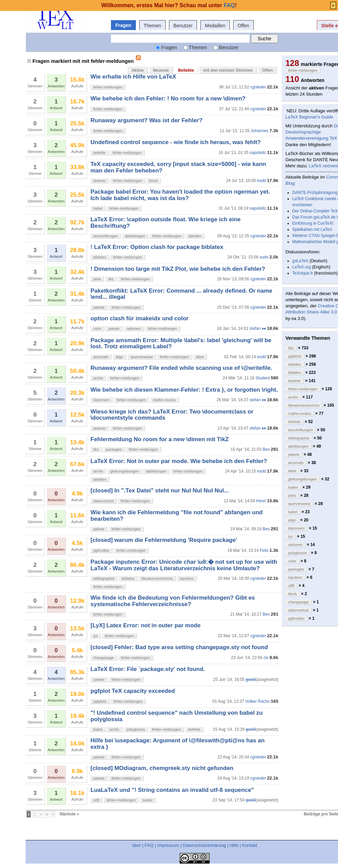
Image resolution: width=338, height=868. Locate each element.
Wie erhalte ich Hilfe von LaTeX (133, 77)
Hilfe (234, 845)
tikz (111, 279)
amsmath (101, 357)
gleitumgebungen (125, 471)
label (200, 357)
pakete (99, 307)
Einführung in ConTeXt (313, 223)
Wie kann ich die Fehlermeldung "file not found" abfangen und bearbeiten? (177, 515)
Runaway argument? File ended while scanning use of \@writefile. (181, 368)
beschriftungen (105, 236)
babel (98, 208)
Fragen (123, 25)
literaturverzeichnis (157, 578)
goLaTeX (300, 261)
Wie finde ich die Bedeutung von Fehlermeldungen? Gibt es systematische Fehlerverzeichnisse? (173, 601)
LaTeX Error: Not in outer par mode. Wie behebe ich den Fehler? (179, 461)
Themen (152, 26)
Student (263, 378)
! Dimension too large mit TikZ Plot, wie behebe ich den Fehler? (178, 269)
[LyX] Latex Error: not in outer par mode (145, 625)
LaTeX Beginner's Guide (309, 117)
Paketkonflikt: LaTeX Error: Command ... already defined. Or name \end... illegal (181, 294)
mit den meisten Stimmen (228, 70)
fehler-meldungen (108, 87)
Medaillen (215, 26)
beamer (100, 181)
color (97, 328)
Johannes (259, 131)
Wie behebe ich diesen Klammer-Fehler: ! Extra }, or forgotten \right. (184, 390)
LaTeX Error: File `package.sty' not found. (148, 669)
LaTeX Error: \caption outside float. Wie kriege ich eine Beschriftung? (166, 222)
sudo (264, 257)
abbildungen (135, 236)
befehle (99, 153)
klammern (101, 400)
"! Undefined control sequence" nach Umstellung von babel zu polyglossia (177, 716)
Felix (264, 550)
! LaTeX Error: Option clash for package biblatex (157, 247)
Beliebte (186, 70)
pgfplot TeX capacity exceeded (133, 691)
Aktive (138, 70)
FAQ (149, 845)
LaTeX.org (302, 267)
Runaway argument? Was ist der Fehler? (146, 120)
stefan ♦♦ (258, 328)
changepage (104, 658)
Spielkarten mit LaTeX (312, 229)
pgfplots (100, 701)
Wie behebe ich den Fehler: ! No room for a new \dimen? (168, 99)
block (154, 181)
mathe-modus (164, 400)
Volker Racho (258, 701)
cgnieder (258, 87)
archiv (98, 378)
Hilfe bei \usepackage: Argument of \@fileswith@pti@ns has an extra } (178, 744)
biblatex (100, 257)
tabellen (195, 236)
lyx (95, 636)
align (120, 357)
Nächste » (69, 814)
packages (114, 449)
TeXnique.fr (303, 273)
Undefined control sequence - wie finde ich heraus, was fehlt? (176, 142)
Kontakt (250, 845)
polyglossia (136, 729)
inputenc (187, 578)
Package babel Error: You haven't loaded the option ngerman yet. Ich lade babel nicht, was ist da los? (180, 195)
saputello (258, 153)
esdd (262, 181)
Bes (266, 449)
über (137, 845)
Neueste (161, 70)
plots (97, 279)
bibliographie (104, 578)
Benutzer (183, 26)
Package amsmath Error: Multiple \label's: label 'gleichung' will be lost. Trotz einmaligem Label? (181, 343)
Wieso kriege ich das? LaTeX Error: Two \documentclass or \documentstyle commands (172, 415)
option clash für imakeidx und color (139, 318)
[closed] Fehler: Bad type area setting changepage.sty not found (179, 647)
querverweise (142, 357)
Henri (261, 501)
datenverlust (103, 501)
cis (266, 658)
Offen (243, 26)
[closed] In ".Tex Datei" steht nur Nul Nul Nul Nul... (160, 491)
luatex (148, 800)
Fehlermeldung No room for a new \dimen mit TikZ (160, 439)
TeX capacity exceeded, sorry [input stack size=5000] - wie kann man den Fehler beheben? (178, 167)
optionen (134, 328)
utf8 (96, 800)
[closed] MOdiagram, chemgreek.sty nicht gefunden (162, 768)
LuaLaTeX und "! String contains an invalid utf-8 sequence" (172, 790)
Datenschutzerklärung (204, 845)
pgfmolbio (101, 550)
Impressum (168, 845)
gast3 (251, 680)
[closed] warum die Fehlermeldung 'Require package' (164, 540)
